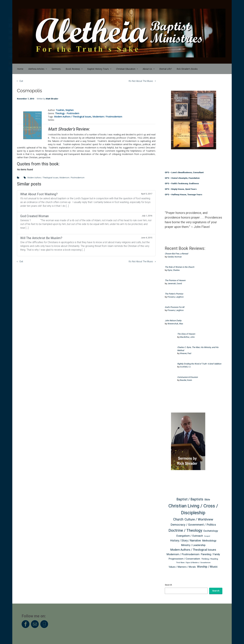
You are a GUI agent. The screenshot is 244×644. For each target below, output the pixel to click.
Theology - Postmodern (67, 113)
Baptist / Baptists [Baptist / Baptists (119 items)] (190, 499)
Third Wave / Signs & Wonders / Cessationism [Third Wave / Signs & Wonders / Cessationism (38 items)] (193, 563)
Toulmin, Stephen (65, 110)
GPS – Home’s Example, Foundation (182, 178)
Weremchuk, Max (175, 324)
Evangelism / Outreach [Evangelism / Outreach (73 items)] (190, 536)
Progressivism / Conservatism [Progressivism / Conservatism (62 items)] (184, 559)
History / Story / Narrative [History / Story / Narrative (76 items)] (186, 541)
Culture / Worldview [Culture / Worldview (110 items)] (199, 519)
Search (168, 585)
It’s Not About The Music (141, 81)
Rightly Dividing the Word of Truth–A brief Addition (199, 364)
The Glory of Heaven (186, 334)
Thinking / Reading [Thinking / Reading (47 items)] (210, 559)
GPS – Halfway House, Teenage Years (183, 195)
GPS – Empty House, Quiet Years (181, 189)
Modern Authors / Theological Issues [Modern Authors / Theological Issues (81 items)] (193, 550)
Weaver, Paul (186, 353)
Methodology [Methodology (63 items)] (209, 541)
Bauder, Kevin (186, 380)
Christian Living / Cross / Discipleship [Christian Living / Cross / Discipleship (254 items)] (193, 509)
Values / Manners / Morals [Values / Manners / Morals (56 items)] (182, 567)
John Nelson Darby (173, 321)
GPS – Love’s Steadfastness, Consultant (184, 172)
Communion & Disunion (188, 377)
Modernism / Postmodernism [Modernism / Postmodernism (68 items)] (183, 554)
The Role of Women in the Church (179, 267)
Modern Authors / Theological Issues (73, 117)
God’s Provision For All (175, 307)
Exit (21, 81)
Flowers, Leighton (176, 297)
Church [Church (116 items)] (178, 519)
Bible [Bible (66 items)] (207, 500)
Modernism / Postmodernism (107, 117)
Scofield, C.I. (186, 367)
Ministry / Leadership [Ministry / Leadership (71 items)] (193, 545)
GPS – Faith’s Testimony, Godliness (182, 183)
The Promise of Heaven (175, 280)
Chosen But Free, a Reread (176, 254)
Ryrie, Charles (174, 270)
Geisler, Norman (175, 257)
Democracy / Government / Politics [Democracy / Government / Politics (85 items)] (193, 525)
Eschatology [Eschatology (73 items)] (211, 531)
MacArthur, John (187, 337)
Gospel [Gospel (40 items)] (207, 536)
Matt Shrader (52, 99)
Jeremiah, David (175, 283)
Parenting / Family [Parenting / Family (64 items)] (210, 554)
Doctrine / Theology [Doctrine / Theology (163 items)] (185, 530)
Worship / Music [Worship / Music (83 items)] (207, 567)
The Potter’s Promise (174, 294)
